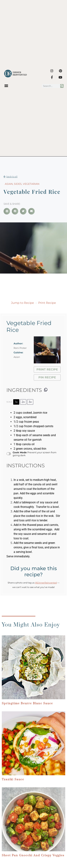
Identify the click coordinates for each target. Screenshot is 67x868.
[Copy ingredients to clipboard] (46, 390)
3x (30, 402)
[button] (6, 85)
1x (16, 402)
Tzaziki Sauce (13, 779)
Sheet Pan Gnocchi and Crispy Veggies (33, 855)
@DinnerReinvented (46, 583)
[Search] (62, 86)
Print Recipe (47, 303)
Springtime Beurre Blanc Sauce (27, 703)
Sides (18, 184)
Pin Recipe (47, 377)
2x (23, 402)
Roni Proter (20, 348)
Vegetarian (31, 184)
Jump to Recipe (23, 303)
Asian (9, 184)
